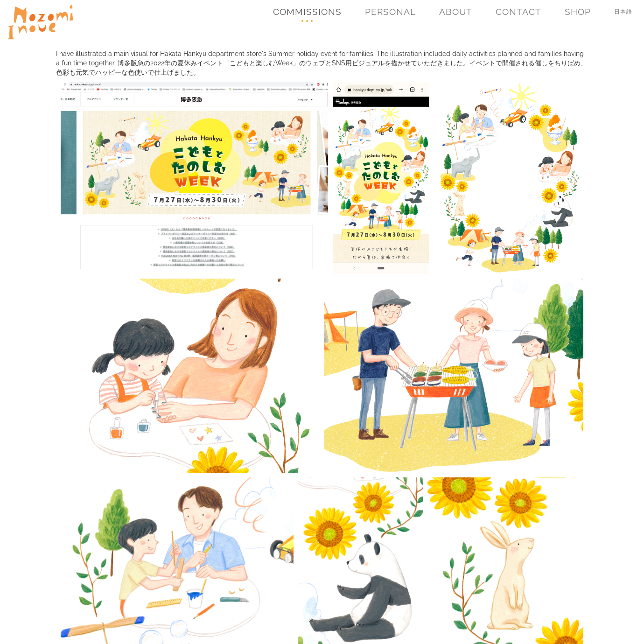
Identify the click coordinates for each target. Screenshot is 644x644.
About (456, 12)
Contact (518, 12)
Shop (578, 12)
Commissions (307, 12)
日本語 (623, 12)
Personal (390, 12)
